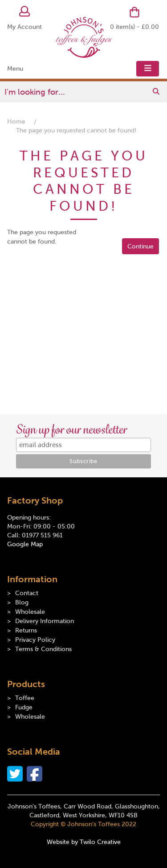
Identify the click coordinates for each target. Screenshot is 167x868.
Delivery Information (45, 621)
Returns (26, 630)
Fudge (24, 707)
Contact (27, 593)
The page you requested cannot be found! (76, 130)
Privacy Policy (35, 640)
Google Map (25, 544)
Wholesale (30, 612)
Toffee (25, 698)
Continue (141, 246)
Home (16, 122)
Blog (22, 602)
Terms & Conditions (43, 649)
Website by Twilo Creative (84, 842)
